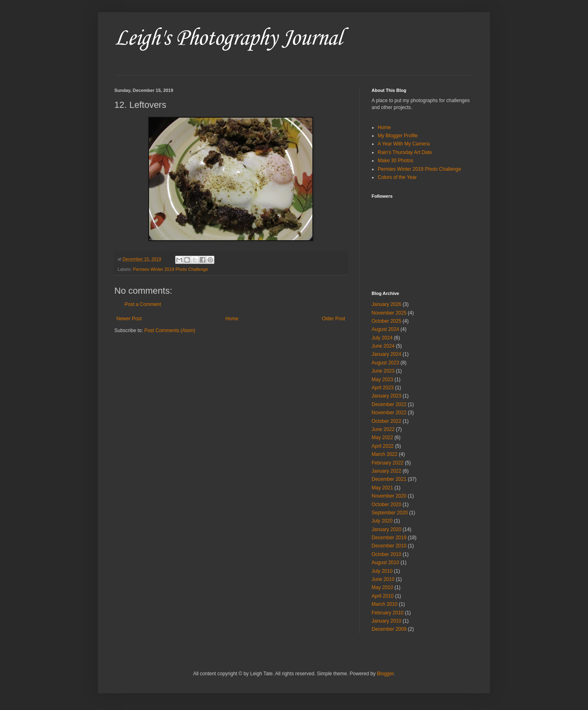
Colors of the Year (397, 177)
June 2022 (383, 429)
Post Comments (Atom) (170, 330)
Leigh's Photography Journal (228, 39)
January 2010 (386, 621)
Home (232, 319)
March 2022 (384, 454)
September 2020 (390, 513)
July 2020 (382, 521)
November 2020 (389, 496)
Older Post (333, 319)
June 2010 (383, 579)
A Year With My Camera (404, 144)
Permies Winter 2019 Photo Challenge (171, 269)
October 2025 (386, 321)
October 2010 (386, 554)
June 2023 (383, 371)
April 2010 (383, 596)
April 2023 (383, 388)
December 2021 (389, 479)
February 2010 (388, 613)
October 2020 (386, 505)
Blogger (385, 674)
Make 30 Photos (395, 161)
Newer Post (129, 319)
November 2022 (389, 413)
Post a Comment (143, 304)
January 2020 (386, 529)
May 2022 (382, 438)
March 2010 (384, 604)
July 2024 (382, 338)
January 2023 (386, 396)
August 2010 (385, 563)
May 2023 (382, 380)
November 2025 (389, 313)
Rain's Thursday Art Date (405, 152)
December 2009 (389, 629)
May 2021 (382, 488)
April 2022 (383, 446)
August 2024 (385, 329)
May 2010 (382, 587)
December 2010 (389, 546)
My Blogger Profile (398, 136)
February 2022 (388, 463)
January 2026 (386, 304)
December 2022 (389, 404)
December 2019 (389, 538)
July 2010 (382, 571)
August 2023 (385, 363)
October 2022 (386, 421)
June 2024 (383, 346)
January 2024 (386, 354)
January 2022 (386, 471)
